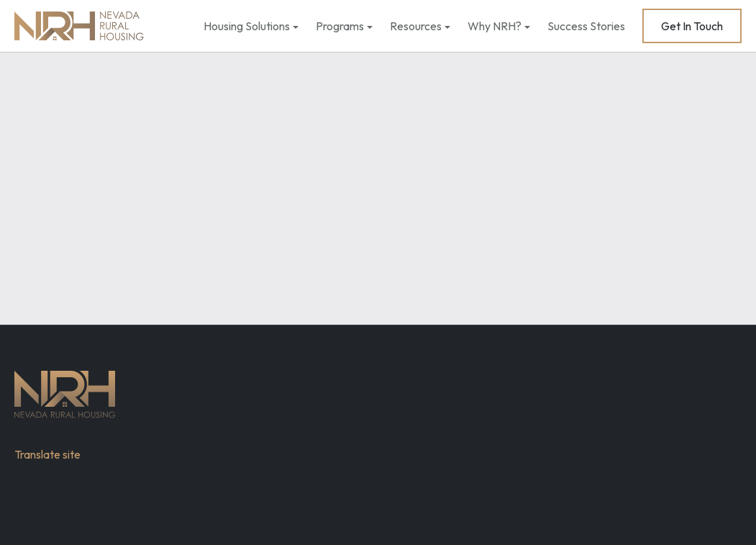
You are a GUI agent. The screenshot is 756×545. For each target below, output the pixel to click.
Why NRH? (495, 26)
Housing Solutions (247, 26)
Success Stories (586, 26)
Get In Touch (692, 26)
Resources (416, 26)
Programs (340, 26)
